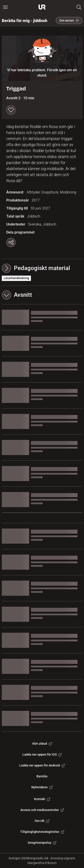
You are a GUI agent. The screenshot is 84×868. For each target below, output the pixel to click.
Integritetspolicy (42, 843)
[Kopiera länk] (11, 242)
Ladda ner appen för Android (42, 765)
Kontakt (42, 799)
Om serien (69, 20)
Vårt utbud (42, 744)
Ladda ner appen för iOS (42, 754)
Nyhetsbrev (42, 787)
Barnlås (42, 776)
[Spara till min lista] (11, 110)
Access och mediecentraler (42, 810)
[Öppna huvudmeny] (5, 7)
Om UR (42, 821)
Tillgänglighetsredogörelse (42, 832)
